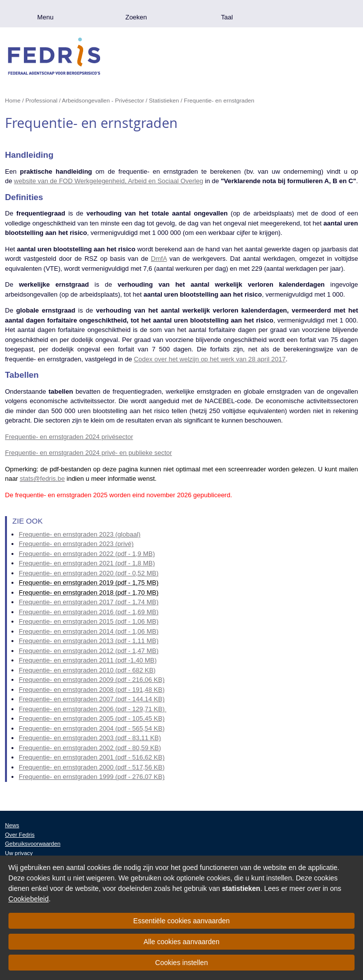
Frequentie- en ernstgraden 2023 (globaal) (80, 534)
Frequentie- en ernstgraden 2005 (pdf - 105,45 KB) (92, 718)
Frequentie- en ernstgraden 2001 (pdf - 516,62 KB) (92, 757)
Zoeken (136, 17)
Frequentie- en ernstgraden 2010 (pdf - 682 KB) (87, 670)
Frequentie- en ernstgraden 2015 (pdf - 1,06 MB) (89, 621)
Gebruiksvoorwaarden (33, 844)
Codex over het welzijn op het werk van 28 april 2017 (210, 359)
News (12, 825)
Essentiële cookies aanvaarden (182, 921)
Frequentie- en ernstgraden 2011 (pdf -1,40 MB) (88, 660)
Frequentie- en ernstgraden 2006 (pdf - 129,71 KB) (93, 709)
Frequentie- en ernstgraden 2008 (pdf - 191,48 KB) (92, 690)
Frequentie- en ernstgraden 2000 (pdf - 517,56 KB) (92, 767)
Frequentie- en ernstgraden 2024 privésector (69, 437)
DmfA (159, 259)
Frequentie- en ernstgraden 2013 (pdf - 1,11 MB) (89, 641)
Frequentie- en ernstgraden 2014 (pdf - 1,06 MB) (89, 631)
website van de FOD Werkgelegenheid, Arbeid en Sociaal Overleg (109, 181)
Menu (46, 17)
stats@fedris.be (43, 479)
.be (318, 14)
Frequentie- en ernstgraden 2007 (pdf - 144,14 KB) (92, 699)
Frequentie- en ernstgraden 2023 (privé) (76, 544)
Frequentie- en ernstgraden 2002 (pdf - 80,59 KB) (90, 748)
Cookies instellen (182, 963)
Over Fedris (20, 835)
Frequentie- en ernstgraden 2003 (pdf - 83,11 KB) (90, 738)
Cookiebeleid (29, 899)
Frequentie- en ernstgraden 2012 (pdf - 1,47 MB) (89, 651)
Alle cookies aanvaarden (181, 942)
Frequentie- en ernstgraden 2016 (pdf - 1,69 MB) (89, 612)
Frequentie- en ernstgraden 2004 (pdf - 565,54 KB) (92, 728)
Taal (227, 17)
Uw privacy (19, 853)
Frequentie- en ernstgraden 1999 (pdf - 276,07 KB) (92, 777)
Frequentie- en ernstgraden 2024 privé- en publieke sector (88, 453)
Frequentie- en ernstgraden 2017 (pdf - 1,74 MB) (89, 602)
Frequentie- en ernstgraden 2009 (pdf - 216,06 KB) (92, 680)
